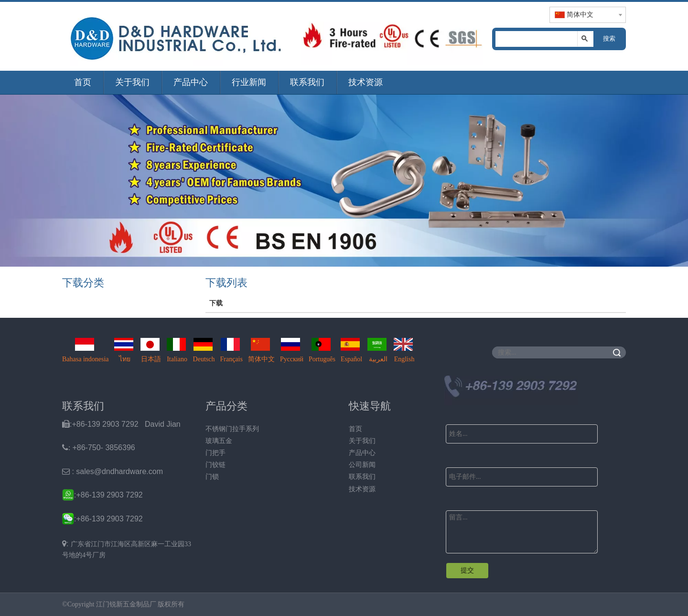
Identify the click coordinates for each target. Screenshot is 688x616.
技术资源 (365, 82)
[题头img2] (392, 36)
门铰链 (215, 465)
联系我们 (307, 82)
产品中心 (191, 82)
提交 (467, 570)
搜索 (609, 38)
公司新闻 (362, 465)
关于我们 (132, 82)
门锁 (212, 477)
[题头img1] (177, 36)
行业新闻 (249, 82)
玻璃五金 (219, 441)
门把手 (215, 453)
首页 (83, 82)
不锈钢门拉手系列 (232, 429)
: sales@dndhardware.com (113, 471)
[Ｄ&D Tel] (511, 390)
